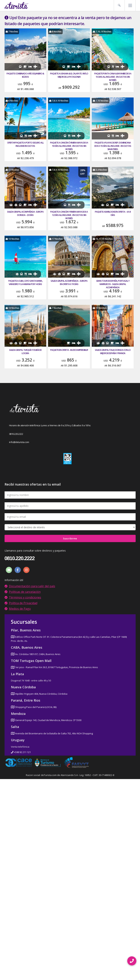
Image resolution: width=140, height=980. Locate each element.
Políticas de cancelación (25, 592)
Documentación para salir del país (32, 586)
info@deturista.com (19, 442)
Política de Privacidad (23, 603)
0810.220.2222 (16, 434)
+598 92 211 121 (21, 752)
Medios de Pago (20, 609)
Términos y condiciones (25, 597)
